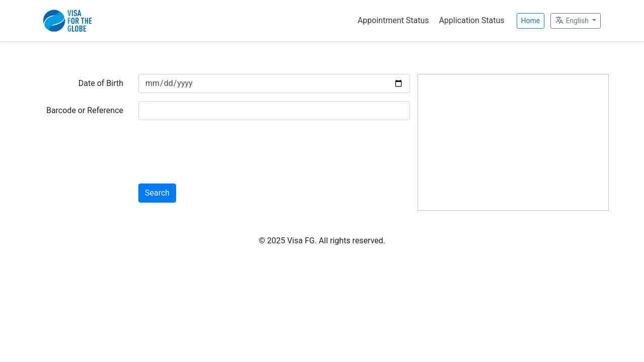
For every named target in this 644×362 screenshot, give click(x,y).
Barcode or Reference (85, 110)
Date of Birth (101, 83)
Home (531, 21)
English (573, 20)
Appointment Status (393, 20)
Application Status (471, 20)
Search (157, 193)
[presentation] (215, 148)
